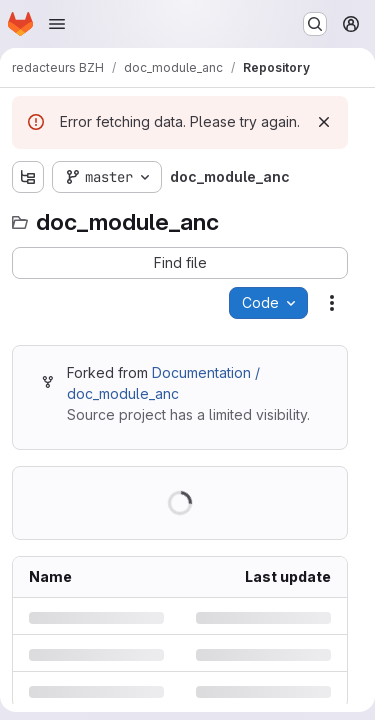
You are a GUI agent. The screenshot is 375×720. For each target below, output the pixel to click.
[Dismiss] (324, 122)
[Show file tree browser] (28, 177)
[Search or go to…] (315, 24)
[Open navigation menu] (57, 24)
